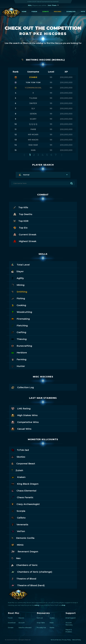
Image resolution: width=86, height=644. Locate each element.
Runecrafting (22, 346)
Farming (19, 359)
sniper (33, 103)
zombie (33, 77)
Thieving (19, 339)
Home (24, 12)
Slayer (17, 271)
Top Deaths (23, 214)
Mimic (17, 545)
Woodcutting (22, 312)
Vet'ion (18, 531)
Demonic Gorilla (23, 538)
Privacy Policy (66, 640)
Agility (18, 278)
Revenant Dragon (25, 551)
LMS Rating (21, 408)
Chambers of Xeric (24, 565)
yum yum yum (33, 83)
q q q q (33, 124)
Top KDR (21, 221)
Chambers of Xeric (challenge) (32, 572)
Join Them (52, 5)
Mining (18, 285)
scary (33, 119)
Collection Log (23, 387)
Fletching (19, 325)
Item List (40, 618)
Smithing (19, 292)
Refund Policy (77, 640)
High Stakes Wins (24, 415)
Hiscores (57, 12)
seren (33, 114)
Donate (46, 12)
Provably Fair (41, 628)
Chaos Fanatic (22, 497)
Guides (52, 618)
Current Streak (25, 234)
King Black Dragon (25, 484)
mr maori (33, 140)
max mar (33, 145)
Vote (83, 12)
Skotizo (18, 457)
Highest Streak (25, 241)
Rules (52, 623)
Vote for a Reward (25, 628)
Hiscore (21, 618)
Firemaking (20, 319)
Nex (16, 558)
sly (33, 109)
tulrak (33, 98)
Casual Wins (21, 429)
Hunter (18, 366)
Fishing (18, 298)
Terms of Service (56, 640)
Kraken (18, 477)
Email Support (71, 618)
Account (22, 623)
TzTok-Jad (20, 450)
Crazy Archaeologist (25, 504)
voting (37, 605)
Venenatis (20, 524)
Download (71, 12)
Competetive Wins (25, 422)
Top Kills (21, 207)
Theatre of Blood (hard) (28, 585)
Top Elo (20, 228)
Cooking (19, 305)
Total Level (20, 265)
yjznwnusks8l (33, 88)
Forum (34, 12)
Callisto (18, 518)
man (33, 150)
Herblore (19, 352)
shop (63, 605)
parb (33, 129)
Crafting (19, 332)
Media (52, 628)
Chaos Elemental (24, 491)
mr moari (33, 135)
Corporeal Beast (23, 463)
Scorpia (18, 511)
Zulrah (17, 470)
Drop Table (41, 623)
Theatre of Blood (24, 579)
